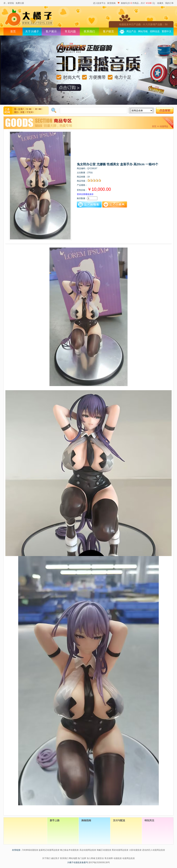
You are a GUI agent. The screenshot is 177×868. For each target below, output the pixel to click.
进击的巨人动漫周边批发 (154, 850)
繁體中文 (167, 31)
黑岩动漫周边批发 (120, 850)
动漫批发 (118, 858)
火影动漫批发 (135, 850)
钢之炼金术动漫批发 (69, 850)
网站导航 (143, 31)
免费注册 (20, 3)
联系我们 (89, 31)
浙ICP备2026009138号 (99, 862)
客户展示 (51, 31)
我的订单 (169, 3)
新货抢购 (111, 3)
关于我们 (46, 858)
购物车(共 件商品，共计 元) (136, 3)
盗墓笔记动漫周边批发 (49, 850)
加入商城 (91, 858)
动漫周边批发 (129, 858)
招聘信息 (155, 31)
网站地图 (73, 858)
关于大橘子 (32, 31)
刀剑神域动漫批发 (30, 850)
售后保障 (109, 858)
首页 (13, 31)
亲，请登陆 (9, 3)
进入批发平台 (99, 3)
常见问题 (70, 31)
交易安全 (100, 858)
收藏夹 (160, 3)
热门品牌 (82, 858)
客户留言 (108, 31)
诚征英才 (55, 858)
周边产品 (131, 31)
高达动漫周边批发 (88, 850)
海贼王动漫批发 (104, 850)
